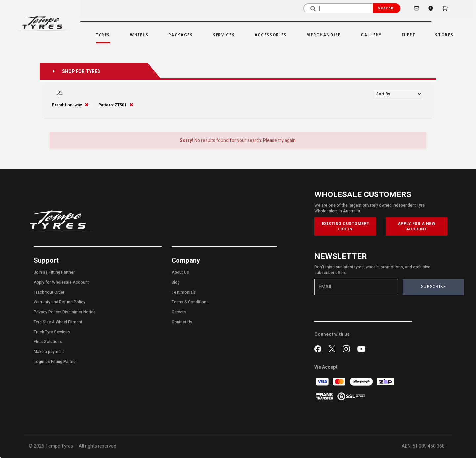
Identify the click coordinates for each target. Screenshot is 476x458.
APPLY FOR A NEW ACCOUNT (417, 226)
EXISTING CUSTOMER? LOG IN (345, 226)
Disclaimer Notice (79, 312)
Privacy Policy (47, 312)
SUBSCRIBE (434, 287)
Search (386, 8)
